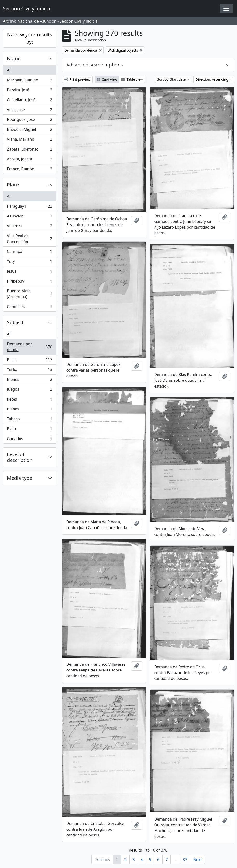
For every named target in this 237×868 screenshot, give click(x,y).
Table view (132, 79)
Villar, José (30, 111)
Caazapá (30, 253)
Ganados (30, 440)
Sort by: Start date (172, 79)
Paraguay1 (30, 207)
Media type (20, 478)
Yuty (30, 262)
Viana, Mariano (30, 140)
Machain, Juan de (30, 81)
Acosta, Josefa (30, 160)
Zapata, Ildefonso (30, 150)
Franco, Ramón (30, 170)
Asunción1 (30, 217)
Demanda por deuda (30, 347)
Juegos (30, 390)
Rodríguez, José (30, 121)
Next (198, 860)
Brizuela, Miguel (30, 130)
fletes (30, 400)
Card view (107, 79)
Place (13, 185)
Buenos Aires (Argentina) (30, 294)
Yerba (30, 371)
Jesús (30, 272)
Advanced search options (95, 65)
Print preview (77, 79)
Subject (15, 322)
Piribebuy (30, 282)
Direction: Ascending (212, 79)
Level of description (20, 457)
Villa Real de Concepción (30, 239)
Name (14, 58)
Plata (30, 430)
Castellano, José (30, 101)
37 (185, 860)
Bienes (30, 380)
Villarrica (30, 227)
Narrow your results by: (30, 38)
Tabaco (30, 420)
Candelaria (30, 308)
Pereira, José (30, 91)
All (9, 70)
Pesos (30, 361)
